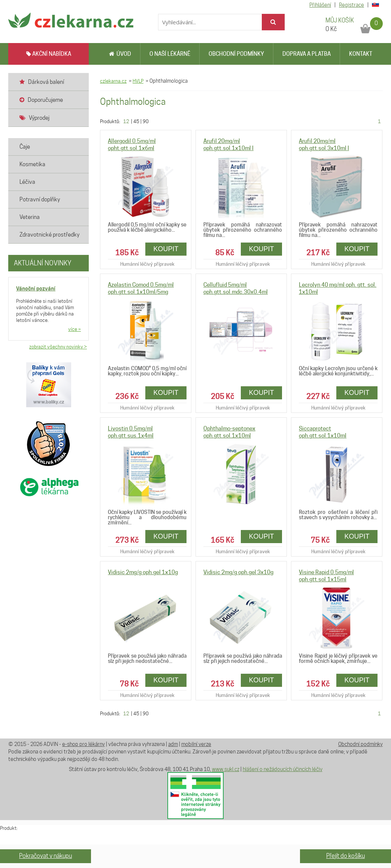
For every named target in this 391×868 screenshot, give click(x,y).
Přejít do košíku (345, 856)
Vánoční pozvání (36, 288)
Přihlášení (320, 5)
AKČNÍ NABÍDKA (49, 54)
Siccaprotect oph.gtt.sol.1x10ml (323, 432)
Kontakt (361, 54)
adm (173, 744)
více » (75, 329)
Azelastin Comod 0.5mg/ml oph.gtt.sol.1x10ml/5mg (141, 288)
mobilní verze (196, 744)
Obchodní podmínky (236, 54)
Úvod (120, 54)
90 (146, 121)
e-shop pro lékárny (84, 744)
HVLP (138, 81)
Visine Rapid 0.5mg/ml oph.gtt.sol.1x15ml (326, 576)
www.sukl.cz (226, 769)
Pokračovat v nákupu (46, 856)
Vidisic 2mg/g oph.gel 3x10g (238, 572)
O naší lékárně (170, 54)
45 (136, 121)
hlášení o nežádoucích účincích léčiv (283, 769)
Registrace (351, 5)
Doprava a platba (307, 54)
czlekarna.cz (113, 81)
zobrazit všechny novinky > (58, 347)
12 (126, 121)
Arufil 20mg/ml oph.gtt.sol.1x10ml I (228, 145)
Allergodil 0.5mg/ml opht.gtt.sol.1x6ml (132, 145)
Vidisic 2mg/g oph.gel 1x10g (143, 572)
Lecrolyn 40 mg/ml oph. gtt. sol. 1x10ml (338, 288)
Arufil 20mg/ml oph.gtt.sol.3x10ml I (324, 145)
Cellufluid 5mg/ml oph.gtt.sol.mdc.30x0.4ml (236, 288)
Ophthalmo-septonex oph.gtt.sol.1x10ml (229, 432)
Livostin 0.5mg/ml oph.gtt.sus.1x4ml (131, 432)
